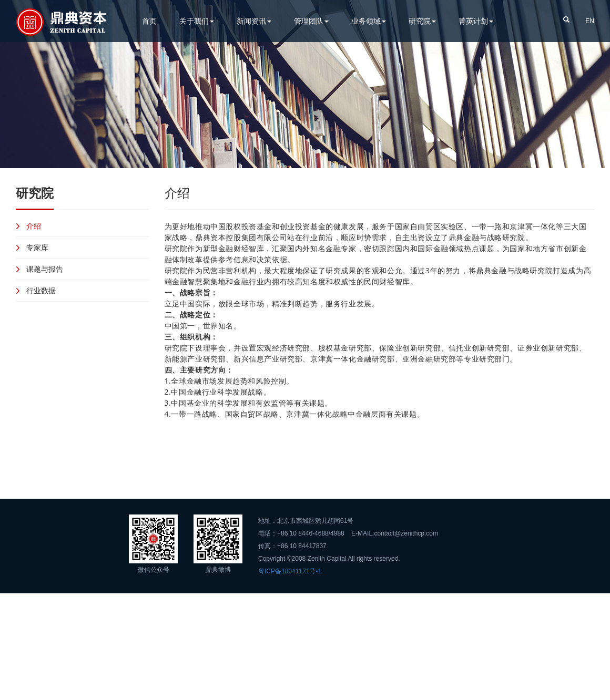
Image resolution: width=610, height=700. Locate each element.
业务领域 (369, 21)
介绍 (34, 226)
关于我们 (197, 21)
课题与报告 (45, 269)
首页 (149, 21)
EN (590, 21)
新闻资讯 (254, 21)
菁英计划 (476, 21)
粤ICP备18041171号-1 (290, 571)
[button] (566, 19)
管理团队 (311, 21)
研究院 (422, 21)
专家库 (37, 247)
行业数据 (41, 290)
